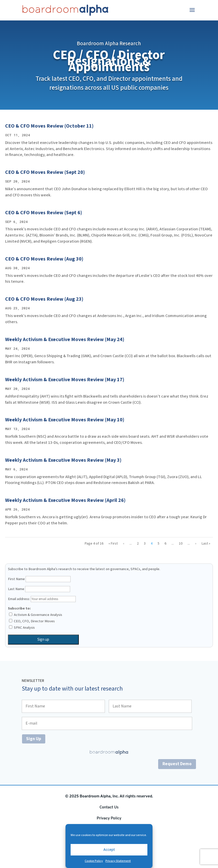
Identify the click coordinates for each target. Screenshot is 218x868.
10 (181, 544)
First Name (16, 579)
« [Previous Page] (124, 544)
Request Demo (177, 764)
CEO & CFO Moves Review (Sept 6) (44, 213)
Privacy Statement (118, 861)
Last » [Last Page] (206, 544)
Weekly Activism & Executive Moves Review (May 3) (63, 460)
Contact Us (109, 807)
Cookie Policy (94, 861)
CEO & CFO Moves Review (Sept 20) (45, 172)
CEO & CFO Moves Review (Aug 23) (44, 299)
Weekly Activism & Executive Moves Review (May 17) (65, 380)
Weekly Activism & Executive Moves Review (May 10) (65, 420)
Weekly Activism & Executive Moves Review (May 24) (65, 340)
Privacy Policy (109, 818)
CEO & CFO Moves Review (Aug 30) (44, 259)
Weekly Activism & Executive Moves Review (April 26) (65, 500)
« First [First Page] (113, 544)
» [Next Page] (196, 544)
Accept (109, 850)
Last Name (16, 589)
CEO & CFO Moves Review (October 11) (49, 126)
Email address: (42, 599)
